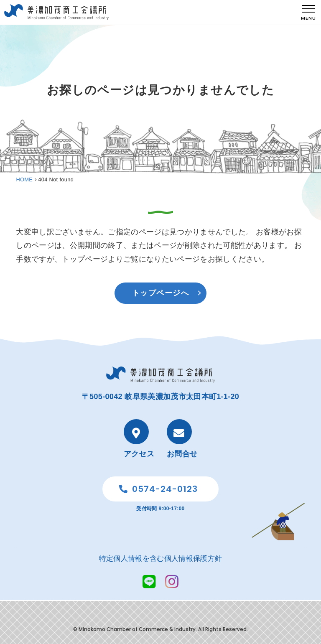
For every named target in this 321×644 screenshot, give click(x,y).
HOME (24, 179)
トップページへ (160, 293)
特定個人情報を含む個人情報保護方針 (161, 559)
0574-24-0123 (158, 489)
